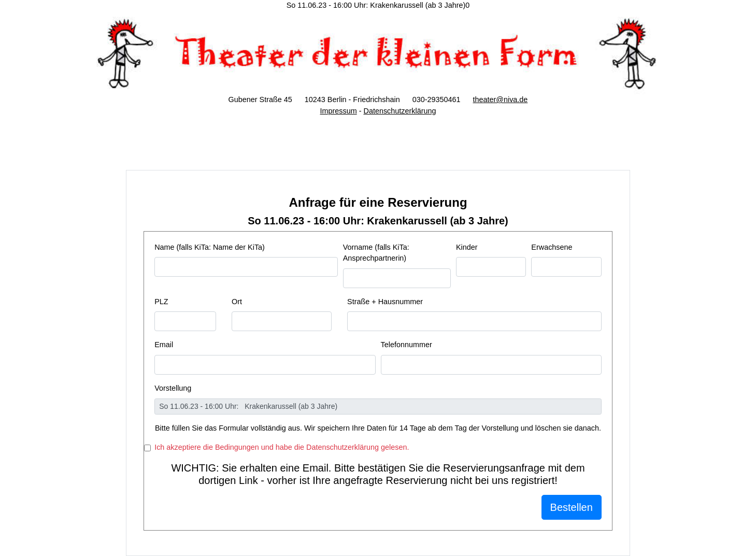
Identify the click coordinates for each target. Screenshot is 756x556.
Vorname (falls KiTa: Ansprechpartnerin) (376, 253)
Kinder (467, 247)
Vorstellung (173, 388)
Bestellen (572, 507)
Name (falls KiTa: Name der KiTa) (210, 247)
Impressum (339, 111)
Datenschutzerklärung (400, 111)
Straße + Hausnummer (385, 302)
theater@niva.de (501, 99)
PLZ (161, 302)
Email (164, 345)
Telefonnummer (406, 345)
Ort (237, 302)
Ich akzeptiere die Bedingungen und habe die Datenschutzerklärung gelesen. (282, 447)
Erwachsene (552, 247)
